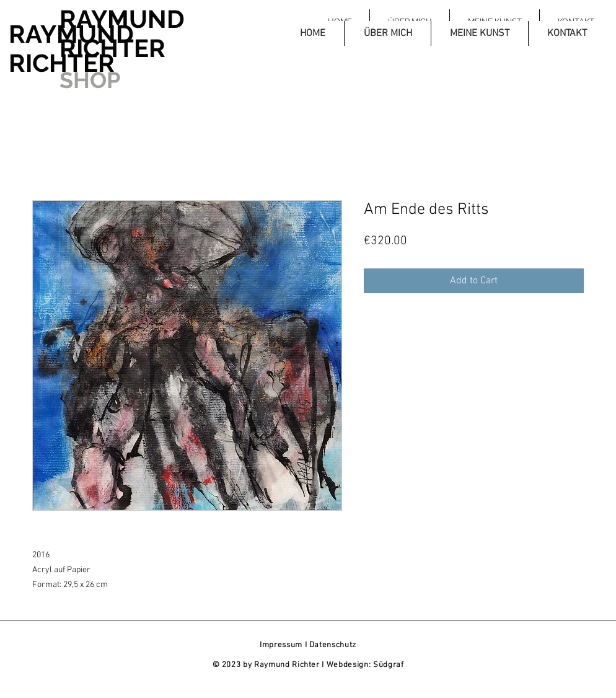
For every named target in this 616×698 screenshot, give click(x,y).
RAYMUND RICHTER (71, 48)
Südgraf (389, 665)
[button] (387, 33)
